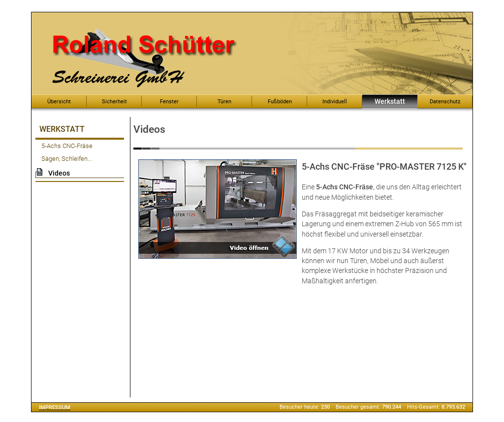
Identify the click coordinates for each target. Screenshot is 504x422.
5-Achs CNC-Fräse (67, 146)
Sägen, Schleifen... (67, 159)
